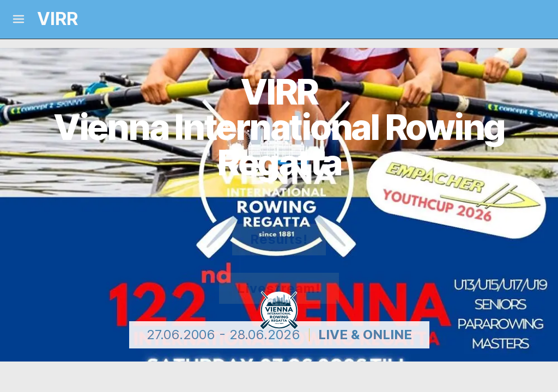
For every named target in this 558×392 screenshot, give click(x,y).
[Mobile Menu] (19, 19)
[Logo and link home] (48, 19)
